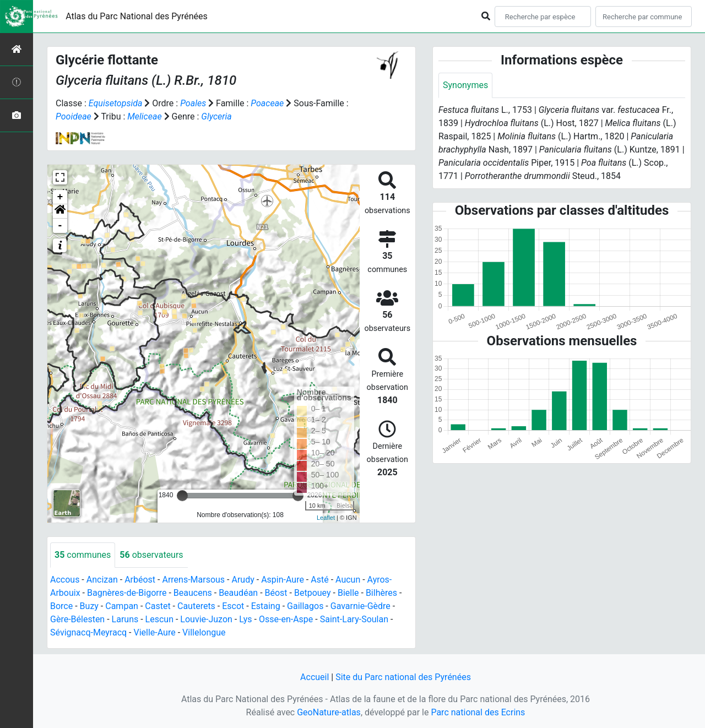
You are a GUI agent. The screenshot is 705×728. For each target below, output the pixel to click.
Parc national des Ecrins (478, 712)
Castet (158, 606)
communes (83, 555)
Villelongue (204, 632)
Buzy (89, 606)
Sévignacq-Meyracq (88, 632)
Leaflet (326, 518)
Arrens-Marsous (193, 580)
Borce (61, 606)
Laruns (125, 619)
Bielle (348, 593)
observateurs (151, 555)
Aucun (348, 580)
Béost (276, 593)
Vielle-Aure (155, 632)
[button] (60, 211)
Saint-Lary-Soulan (354, 619)
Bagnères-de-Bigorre (127, 593)
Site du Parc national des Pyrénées (403, 677)
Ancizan (102, 580)
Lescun (159, 619)
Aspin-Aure (283, 580)
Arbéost (140, 580)
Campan (122, 606)
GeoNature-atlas (329, 712)
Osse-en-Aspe (286, 619)
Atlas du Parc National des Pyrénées (137, 16)
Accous (65, 580)
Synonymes (465, 85)
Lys (245, 619)
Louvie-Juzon (206, 619)
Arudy (243, 580)
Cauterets (196, 606)
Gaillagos (305, 606)
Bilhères (381, 593)
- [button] (60, 226)
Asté (319, 580)
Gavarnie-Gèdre (360, 606)
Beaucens (193, 593)
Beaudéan (238, 593)
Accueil (314, 677)
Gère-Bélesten (77, 619)
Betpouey (313, 593)
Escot (233, 606)
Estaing (266, 606)
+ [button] (60, 197)
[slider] (182, 496)
